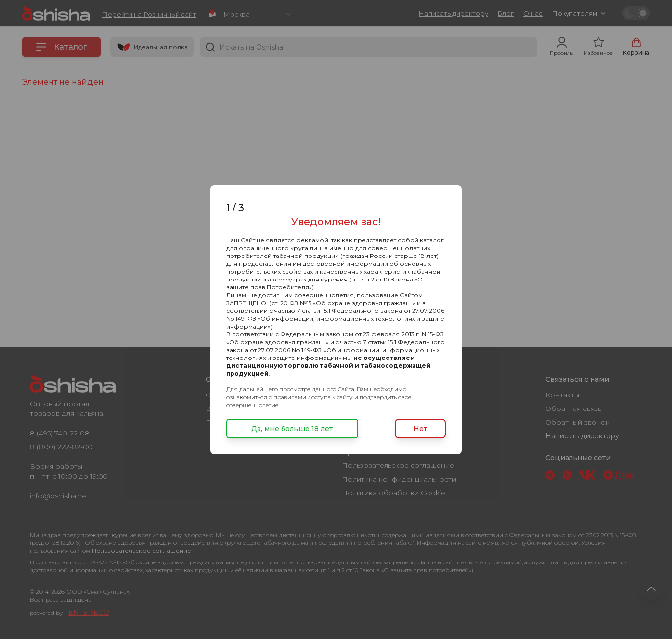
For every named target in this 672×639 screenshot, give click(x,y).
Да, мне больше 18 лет (292, 429)
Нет (420, 429)
